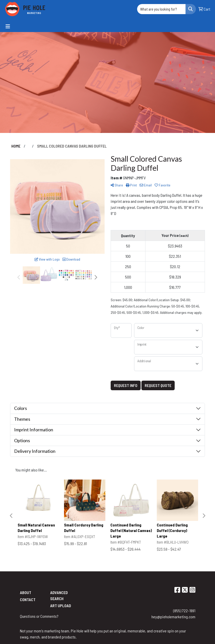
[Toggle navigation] (8, 26)
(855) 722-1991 (184, 611)
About (26, 592)
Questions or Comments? (39, 616)
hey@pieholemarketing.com (173, 617)
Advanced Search (59, 595)
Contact (28, 599)
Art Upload (61, 606)
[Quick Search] (161, 9)
